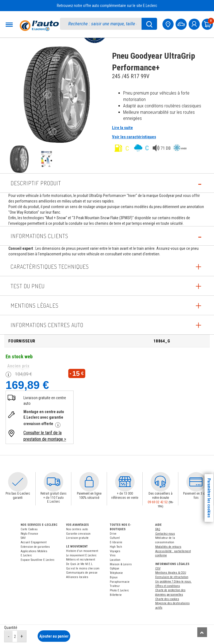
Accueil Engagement (34, 542)
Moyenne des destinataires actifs (172, 605)
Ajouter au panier (54, 636)
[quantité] (15, 636)
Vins (113, 555)
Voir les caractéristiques (134, 137)
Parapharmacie (120, 582)
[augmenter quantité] (22, 636)
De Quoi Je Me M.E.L (79, 564)
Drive (113, 534)
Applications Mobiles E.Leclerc (34, 553)
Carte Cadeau (29, 529)
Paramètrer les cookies (209, 498)
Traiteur (115, 586)
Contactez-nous (165, 534)
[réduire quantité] (9, 636)
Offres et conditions (168, 586)
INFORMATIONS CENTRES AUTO (47, 325)
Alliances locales (77, 577)
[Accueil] (39, 26)
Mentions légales (35, 305)
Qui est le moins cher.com (83, 568)
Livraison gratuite (77, 538)
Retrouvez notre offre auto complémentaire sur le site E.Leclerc (107, 6)
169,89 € (27, 385)
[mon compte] (195, 24)
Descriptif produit (36, 183)
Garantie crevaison (78, 534)
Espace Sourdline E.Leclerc (38, 560)
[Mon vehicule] (182, 24)
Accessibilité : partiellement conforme (173, 553)
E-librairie (116, 542)
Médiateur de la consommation (165, 540)
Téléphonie (116, 573)
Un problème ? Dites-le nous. (173, 582)
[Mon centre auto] (169, 24)
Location (115, 560)
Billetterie (116, 595)
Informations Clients (39, 236)
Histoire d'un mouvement (82, 551)
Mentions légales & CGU (171, 573)
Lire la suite (122, 128)
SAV (23, 538)
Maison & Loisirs (121, 564)
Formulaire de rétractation (172, 577)
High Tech (116, 547)
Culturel (115, 538)
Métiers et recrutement (81, 560)
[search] (104, 24)
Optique (115, 568)
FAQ (158, 529)
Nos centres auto (77, 529)
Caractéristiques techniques (50, 267)
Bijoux (114, 577)
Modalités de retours (168, 547)
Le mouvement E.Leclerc (81, 555)
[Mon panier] (208, 24)
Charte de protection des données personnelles (170, 592)
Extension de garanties (35, 547)
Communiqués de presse (82, 573)
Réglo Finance (29, 534)
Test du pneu (28, 286)
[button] (18, 482)
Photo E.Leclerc (119, 590)
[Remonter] (202, 632)
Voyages (115, 551)
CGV (158, 568)
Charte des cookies (167, 599)
